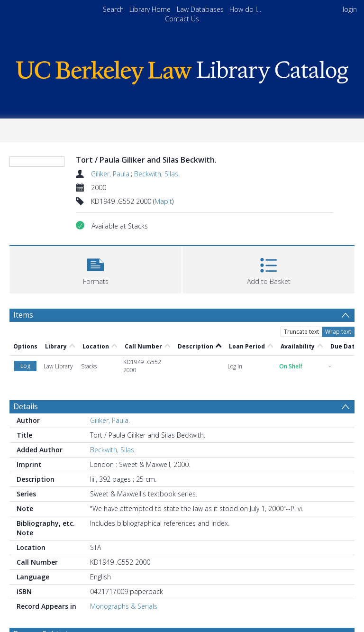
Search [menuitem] (113, 9)
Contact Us (182, 19)
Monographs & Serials (124, 606)
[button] (96, 269)
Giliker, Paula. (111, 174)
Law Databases (200, 9)
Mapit (163, 201)
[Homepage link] (182, 70)
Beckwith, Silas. (157, 174)
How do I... (245, 9)
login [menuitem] (350, 9)
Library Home (150, 9)
